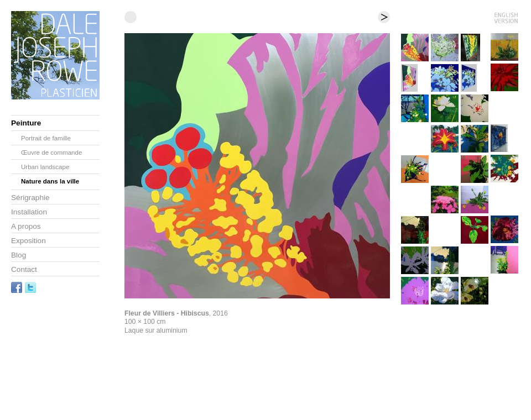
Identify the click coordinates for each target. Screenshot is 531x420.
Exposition (28, 241)
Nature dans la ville (50, 181)
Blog (19, 255)
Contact (24, 269)
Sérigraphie (30, 198)
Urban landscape (45, 167)
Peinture (26, 123)
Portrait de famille (46, 138)
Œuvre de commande (51, 153)
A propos (26, 226)
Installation (29, 212)
